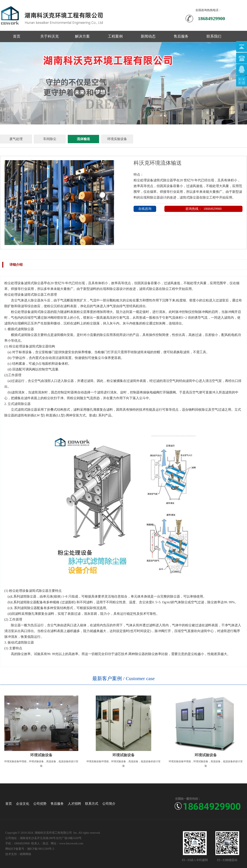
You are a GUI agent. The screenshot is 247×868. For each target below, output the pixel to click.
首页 (17, 36)
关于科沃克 (50, 36)
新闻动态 (148, 36)
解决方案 (82, 36)
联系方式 (92, 804)
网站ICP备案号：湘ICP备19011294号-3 (30, 849)
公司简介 (109, 804)
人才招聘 (74, 804)
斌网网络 (25, 854)
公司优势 (40, 804)
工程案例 (115, 36)
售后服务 (181, 36)
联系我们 (214, 36)
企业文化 (23, 804)
